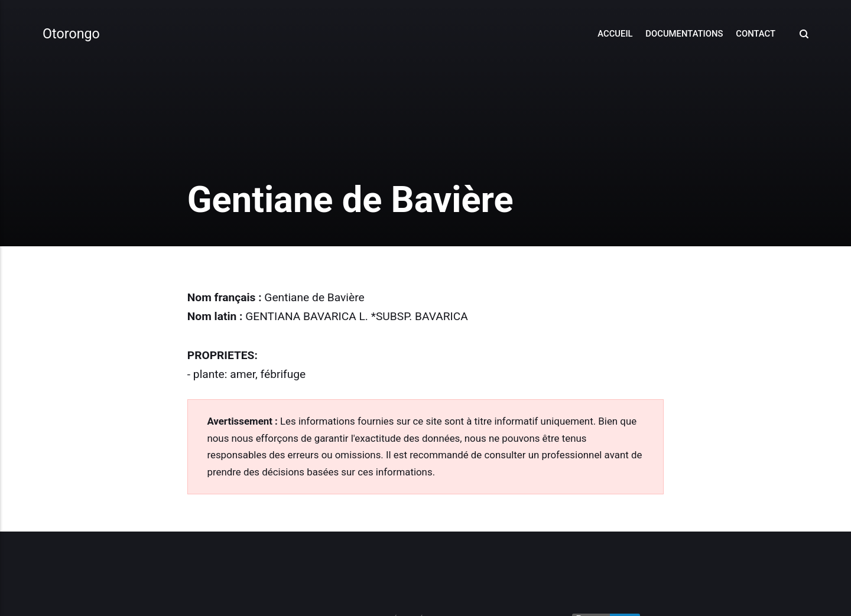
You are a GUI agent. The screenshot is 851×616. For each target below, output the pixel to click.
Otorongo (71, 34)
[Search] (801, 34)
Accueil (615, 34)
